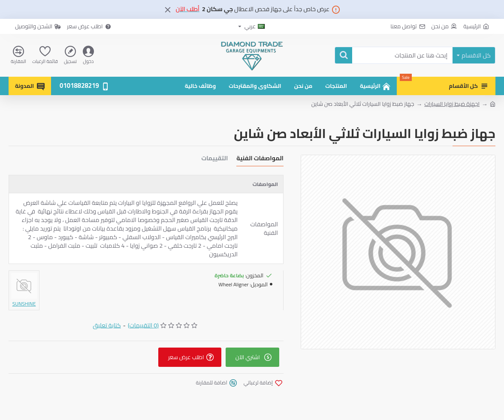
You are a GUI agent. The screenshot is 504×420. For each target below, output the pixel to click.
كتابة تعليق (107, 325)
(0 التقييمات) (143, 325)
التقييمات (214, 159)
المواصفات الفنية (260, 159)
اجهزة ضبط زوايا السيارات (452, 104)
